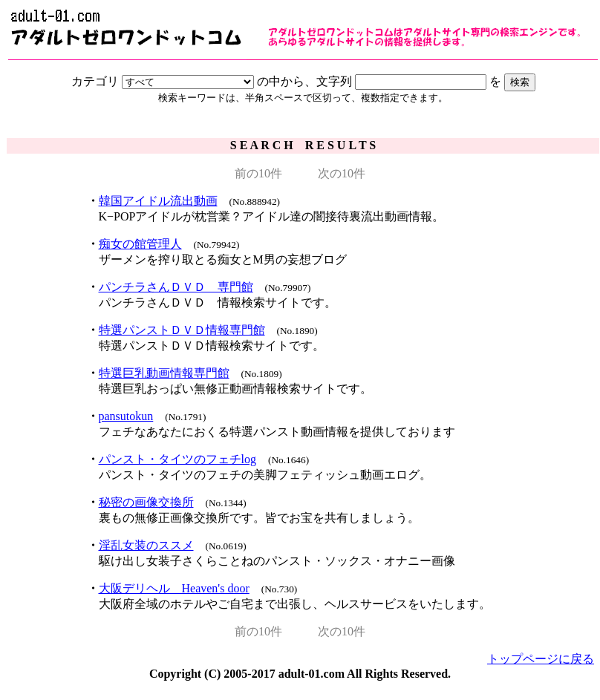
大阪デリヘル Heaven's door (174, 588)
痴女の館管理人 (140, 244)
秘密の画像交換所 (146, 502)
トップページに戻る (541, 659)
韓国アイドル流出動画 (158, 201)
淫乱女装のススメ (146, 545)
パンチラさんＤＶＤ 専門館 (176, 287)
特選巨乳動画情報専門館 (164, 373)
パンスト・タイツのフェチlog (177, 459)
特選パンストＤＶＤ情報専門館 (182, 330)
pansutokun (126, 416)
